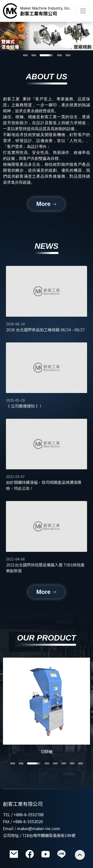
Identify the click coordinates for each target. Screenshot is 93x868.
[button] (25, 55)
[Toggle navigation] (83, 11)
